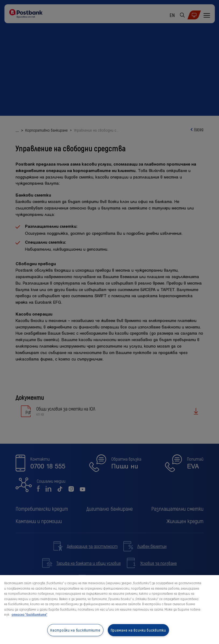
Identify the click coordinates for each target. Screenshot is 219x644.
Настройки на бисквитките (75, 630)
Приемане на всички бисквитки (138, 630)
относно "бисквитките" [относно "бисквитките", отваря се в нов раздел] (29, 614)
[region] (109, 610)
